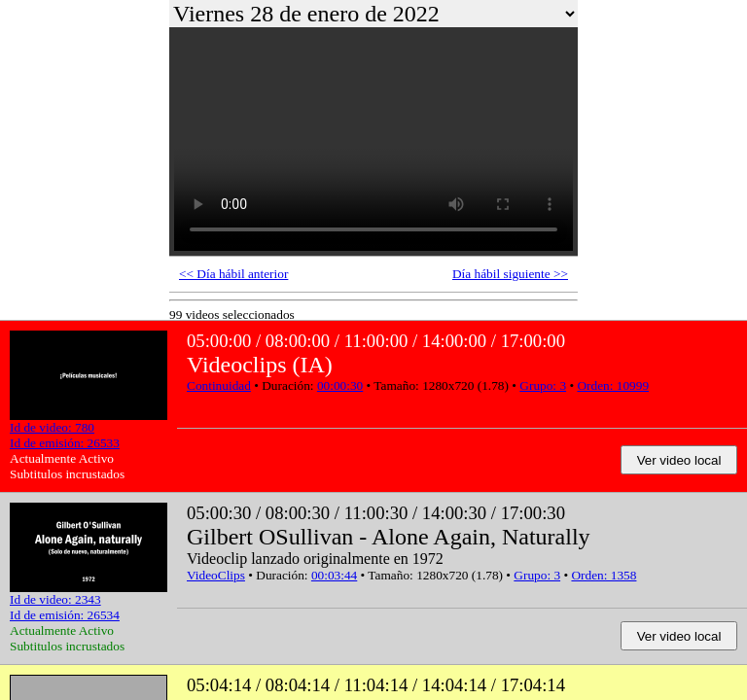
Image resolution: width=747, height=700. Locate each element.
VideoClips (216, 575)
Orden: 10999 (613, 385)
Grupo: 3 (543, 385)
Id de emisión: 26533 (65, 443)
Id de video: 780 (52, 427)
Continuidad (219, 385)
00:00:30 (340, 385)
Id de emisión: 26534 (65, 615)
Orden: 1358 (604, 575)
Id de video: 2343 (55, 599)
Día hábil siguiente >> (510, 274)
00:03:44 (334, 575)
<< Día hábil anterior (233, 274)
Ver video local (679, 460)
